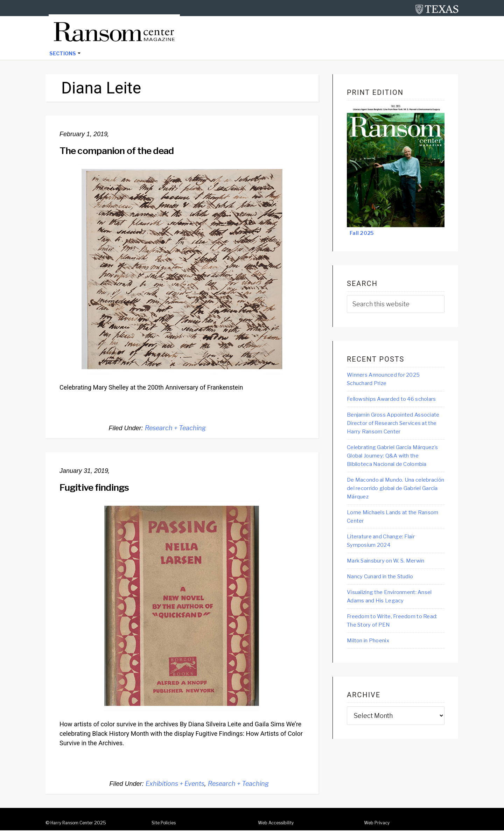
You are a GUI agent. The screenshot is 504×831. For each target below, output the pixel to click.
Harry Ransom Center (75, 823)
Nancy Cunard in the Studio (386, 609)
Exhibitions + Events (175, 784)
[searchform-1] (396, 305)
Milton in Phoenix (372, 675)
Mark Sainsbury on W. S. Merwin (393, 593)
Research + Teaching (175, 429)
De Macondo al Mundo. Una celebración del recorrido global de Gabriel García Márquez (393, 519)
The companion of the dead (123, 151)
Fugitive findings (99, 488)
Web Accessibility (278, 823)
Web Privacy (378, 823)
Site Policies (166, 823)
